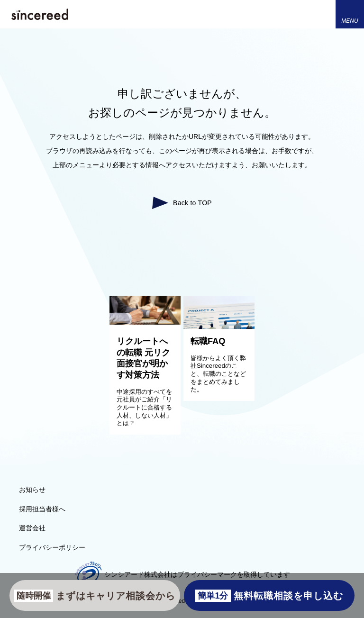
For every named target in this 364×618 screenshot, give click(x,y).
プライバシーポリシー (52, 547)
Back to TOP (192, 203)
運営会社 (32, 528)
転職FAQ (208, 341)
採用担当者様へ (42, 509)
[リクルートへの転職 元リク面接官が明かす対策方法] (145, 322)
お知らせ (32, 490)
